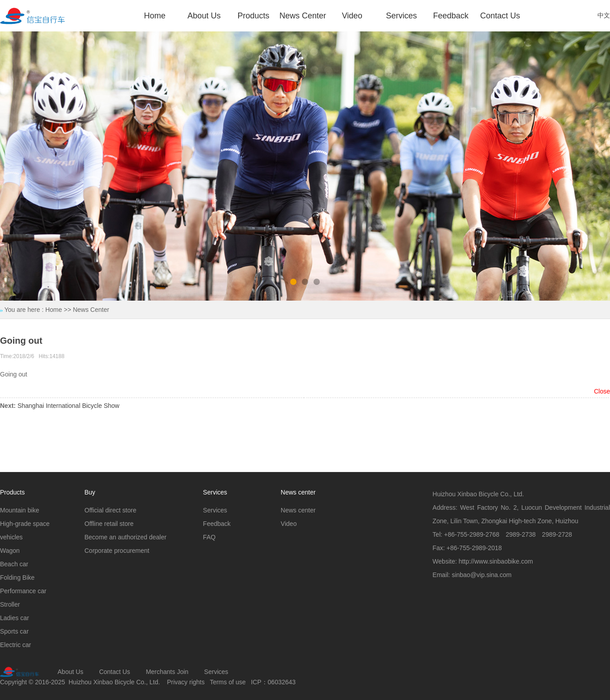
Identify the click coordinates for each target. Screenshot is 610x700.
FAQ (209, 537)
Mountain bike (20, 510)
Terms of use (228, 682)
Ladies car (15, 618)
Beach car (14, 564)
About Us (204, 16)
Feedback (451, 16)
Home (155, 16)
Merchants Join (167, 672)
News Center (303, 16)
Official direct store (110, 510)
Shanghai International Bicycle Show (68, 406)
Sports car (14, 631)
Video (352, 16)
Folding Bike (17, 577)
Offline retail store (109, 524)
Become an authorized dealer (125, 537)
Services (401, 16)
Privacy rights (186, 682)
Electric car (15, 645)
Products (253, 16)
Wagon (10, 551)
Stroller (10, 604)
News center (298, 510)
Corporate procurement (117, 551)
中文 (604, 15)
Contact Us (500, 16)
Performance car (23, 591)
